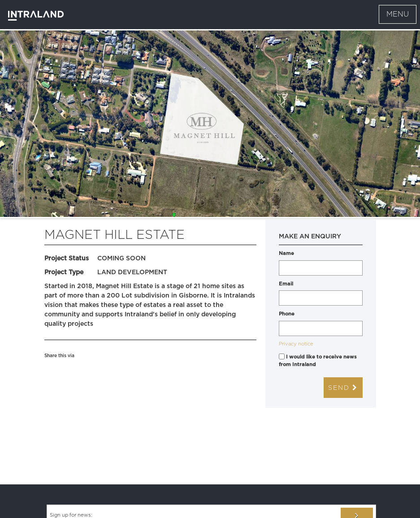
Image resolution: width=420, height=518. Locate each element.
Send (343, 388)
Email (286, 284)
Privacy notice (296, 344)
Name (286, 253)
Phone (287, 314)
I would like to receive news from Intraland (318, 360)
